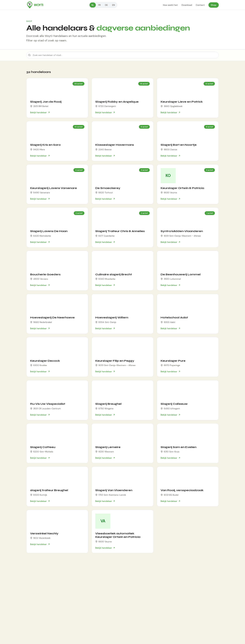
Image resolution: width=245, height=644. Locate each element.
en (114, 5)
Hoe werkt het (170, 5)
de (106, 5)
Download (187, 5)
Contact (200, 5)
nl (93, 5)
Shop (214, 5)
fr (99, 5)
